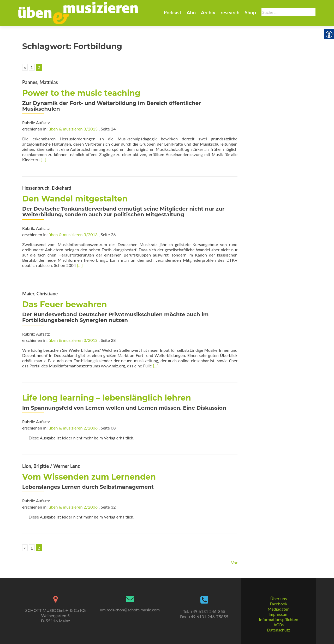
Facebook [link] (279, 604)
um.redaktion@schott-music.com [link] (130, 610)
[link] (78, 13)
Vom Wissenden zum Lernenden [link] (89, 477)
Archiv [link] (208, 12)
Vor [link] (234, 562)
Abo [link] (191, 12)
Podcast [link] (172, 12)
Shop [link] (250, 12)
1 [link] (32, 67)
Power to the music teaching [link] (81, 93)
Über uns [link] (279, 598)
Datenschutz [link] (278, 630)
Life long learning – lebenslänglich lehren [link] (107, 398)
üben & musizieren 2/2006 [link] (73, 428)
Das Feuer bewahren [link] (65, 304)
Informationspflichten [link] (279, 619)
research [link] (230, 12)
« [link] (25, 67)
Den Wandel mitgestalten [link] (75, 199)
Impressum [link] (278, 614)
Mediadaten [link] (279, 609)
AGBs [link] (279, 625)
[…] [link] (44, 160)
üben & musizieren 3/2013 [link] (73, 129)
